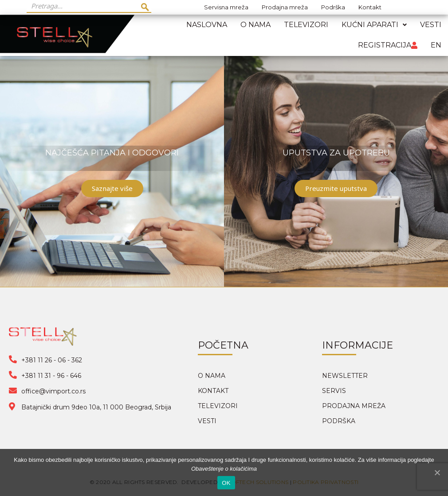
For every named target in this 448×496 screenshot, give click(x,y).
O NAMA (212, 376)
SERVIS (334, 391)
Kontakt (370, 7)
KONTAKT (213, 391)
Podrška (333, 7)
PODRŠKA (339, 421)
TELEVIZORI (218, 406)
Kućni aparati (374, 25)
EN (436, 45)
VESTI (207, 421)
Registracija (388, 45)
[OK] (437, 472)
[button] (112, 188)
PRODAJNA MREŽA (354, 406)
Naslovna (207, 25)
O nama (255, 25)
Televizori (306, 25)
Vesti (431, 25)
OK (226, 483)
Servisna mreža (226, 7)
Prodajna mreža (285, 7)
